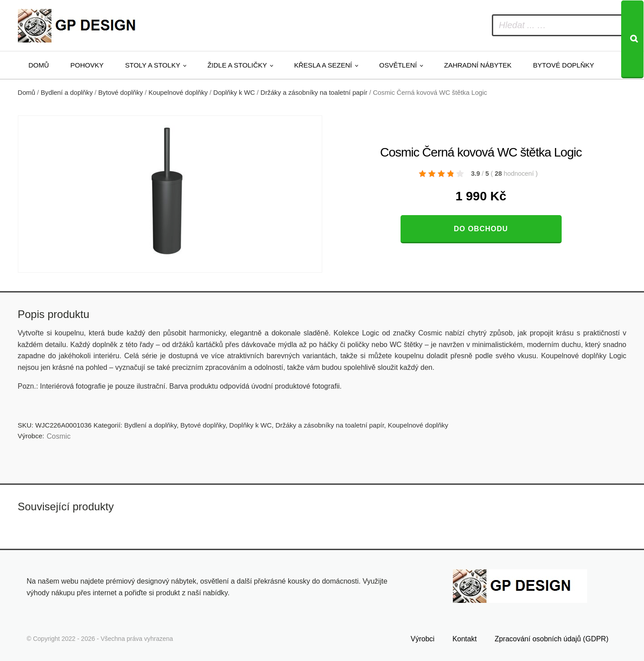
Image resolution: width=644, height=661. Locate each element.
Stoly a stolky (153, 65)
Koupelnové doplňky (178, 93)
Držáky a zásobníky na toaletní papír (314, 93)
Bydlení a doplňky (67, 93)
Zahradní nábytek (478, 65)
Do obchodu (481, 229)
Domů (39, 65)
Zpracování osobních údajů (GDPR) (551, 638)
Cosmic (58, 436)
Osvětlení (398, 65)
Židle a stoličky (237, 65)
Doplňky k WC (234, 93)
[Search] (632, 39)
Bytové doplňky (563, 65)
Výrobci (423, 638)
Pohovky (87, 65)
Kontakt (465, 638)
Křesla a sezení (323, 65)
